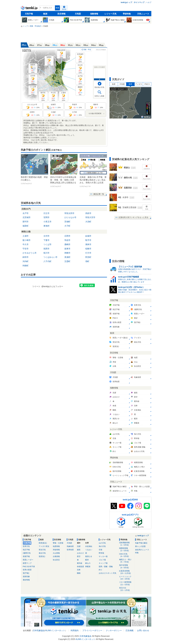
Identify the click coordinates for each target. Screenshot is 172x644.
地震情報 (56, 546)
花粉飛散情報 (126, 544)
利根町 (26, 266)
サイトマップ (139, 2)
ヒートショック (126, 578)
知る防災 (56, 560)
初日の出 (126, 589)
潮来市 (88, 244)
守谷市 (26, 249)
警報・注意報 (58, 543)
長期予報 (26, 556)
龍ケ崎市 (27, 240)
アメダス (139, 84)
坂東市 (67, 249)
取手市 (43, 96)
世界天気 (26, 546)
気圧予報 (26, 550)
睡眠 (79, 573)
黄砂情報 (26, 580)
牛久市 (53, 96)
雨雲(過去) (43, 543)
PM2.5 (147, 84)
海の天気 (102, 546)
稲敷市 (88, 249)
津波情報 (56, 550)
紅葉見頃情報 (126, 572)
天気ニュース (143, 14)
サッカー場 (103, 556)
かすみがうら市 (30, 253)
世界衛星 (70, 550)
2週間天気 (27, 553)
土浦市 (63, 96)
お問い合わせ (143, 630)
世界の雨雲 (27, 570)
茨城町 (67, 222)
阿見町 (88, 257)
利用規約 (75, 630)
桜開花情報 (126, 549)
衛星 (114, 84)
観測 (45, 14)
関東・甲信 (87, 50)
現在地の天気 (99, 87)
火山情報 (56, 553)
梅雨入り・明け (126, 561)
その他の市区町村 (95, 113)
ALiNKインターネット (55, 630)
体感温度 (80, 566)
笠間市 (49, 61)
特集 (137, 553)
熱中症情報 (126, 566)
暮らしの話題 (140, 546)
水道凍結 (89, 546)
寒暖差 (88, 566)
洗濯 (79, 546)
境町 (87, 261)
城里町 (26, 226)
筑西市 (33, 68)
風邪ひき (89, 556)
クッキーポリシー (114, 630)
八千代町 (47, 261)
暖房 (87, 560)
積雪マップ (27, 563)
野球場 (101, 553)
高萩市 (88, 213)
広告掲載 (130, 630)
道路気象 (26, 576)
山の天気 (102, 543)
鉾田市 (26, 257)
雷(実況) (42, 556)
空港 (101, 550)
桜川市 (46, 253)
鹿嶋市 (80, 91)
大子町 (67, 226)
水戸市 (80, 80)
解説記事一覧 (99, 194)
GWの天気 (126, 555)
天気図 (78, 14)
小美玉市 (47, 222)
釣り (101, 570)
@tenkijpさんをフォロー (52, 286)
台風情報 (56, 556)
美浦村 (67, 257)
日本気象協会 (39, 630)
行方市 (88, 253)
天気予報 (29, 14)
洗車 (79, 570)
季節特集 (127, 14)
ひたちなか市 (70, 217)
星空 (79, 556)
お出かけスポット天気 (107, 573)
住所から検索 (99, 96)
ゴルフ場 (102, 560)
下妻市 (46, 240)
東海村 (46, 226)
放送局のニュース (142, 550)
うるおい (89, 550)
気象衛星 (70, 546)
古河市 (33, 79)
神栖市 (67, 253)
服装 (79, 550)
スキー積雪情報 (126, 583)
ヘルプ (149, 2)
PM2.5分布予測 (29, 566)
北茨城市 (80, 58)
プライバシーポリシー (92, 630)
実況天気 (42, 550)
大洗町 (88, 222)
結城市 (88, 236)
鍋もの (88, 563)
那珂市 (26, 222)
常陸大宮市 (90, 217)
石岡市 (67, 236)
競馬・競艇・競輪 (106, 566)
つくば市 (33, 90)
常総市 (67, 240)
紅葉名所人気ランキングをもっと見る (134, 217)
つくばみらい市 (50, 257)
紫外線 (80, 563)
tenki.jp (29, 8)
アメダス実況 (44, 546)
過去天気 (42, 553)
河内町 (26, 261)
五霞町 (67, 261)
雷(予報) (26, 573)
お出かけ (80, 553)
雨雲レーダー (28, 560)
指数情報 (94, 14)
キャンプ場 (103, 563)
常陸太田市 (61, 54)
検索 (57, 8)
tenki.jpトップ (126, 2)
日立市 (80, 69)
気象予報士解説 (141, 543)
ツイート (36, 286)
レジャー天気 (110, 14)
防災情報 (62, 14)
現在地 (64, 9)
